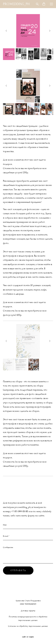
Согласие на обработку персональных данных (28, 626)
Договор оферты (28, 611)
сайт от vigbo (28, 637)
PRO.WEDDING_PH (16, 4)
